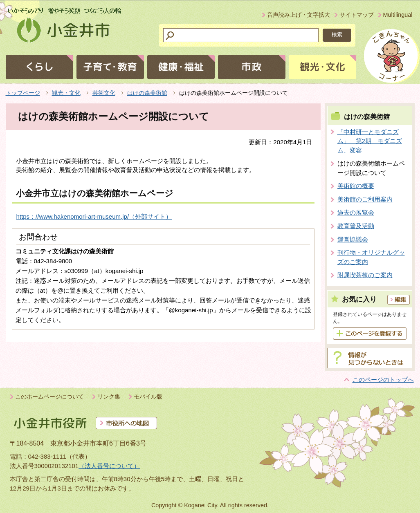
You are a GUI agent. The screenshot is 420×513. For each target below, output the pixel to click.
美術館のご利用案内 (365, 199)
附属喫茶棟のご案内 (365, 275)
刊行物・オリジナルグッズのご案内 (371, 257)
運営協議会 (353, 239)
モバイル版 (148, 397)
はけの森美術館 (147, 93)
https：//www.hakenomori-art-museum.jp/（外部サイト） (94, 216)
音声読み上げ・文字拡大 (299, 15)
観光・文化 (66, 93)
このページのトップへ (383, 380)
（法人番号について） (109, 466)
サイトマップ (357, 15)
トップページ (23, 93)
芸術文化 (104, 93)
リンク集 (109, 397)
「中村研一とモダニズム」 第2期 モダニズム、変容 (370, 141)
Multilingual (398, 15)
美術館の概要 (356, 186)
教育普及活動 (356, 226)
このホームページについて (49, 397)
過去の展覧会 (356, 212)
